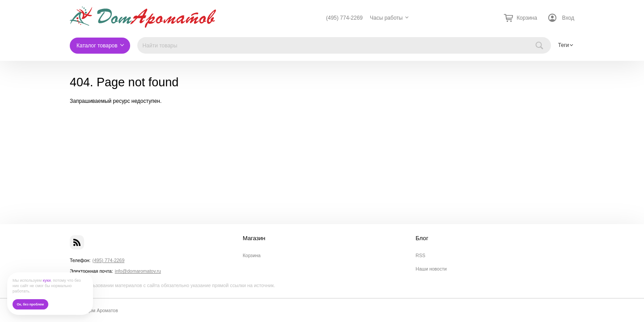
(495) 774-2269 (344, 18)
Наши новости (431, 269)
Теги (563, 45)
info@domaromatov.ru (138, 271)
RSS (420, 255)
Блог (422, 238)
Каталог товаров (97, 46)
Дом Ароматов (102, 310)
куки (47, 280)
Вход (568, 18)
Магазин (254, 238)
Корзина (252, 255)
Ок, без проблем (30, 304)
